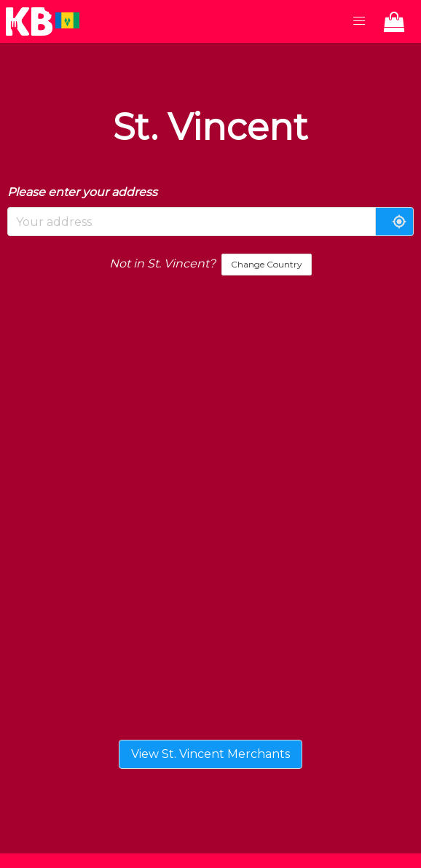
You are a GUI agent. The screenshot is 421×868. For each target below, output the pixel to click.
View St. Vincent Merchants (210, 754)
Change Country (267, 264)
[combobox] (192, 222)
